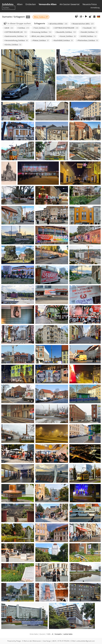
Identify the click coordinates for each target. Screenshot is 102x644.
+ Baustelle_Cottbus (65, 32)
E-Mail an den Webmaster (32, 641)
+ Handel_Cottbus (89, 32)
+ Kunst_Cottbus (67, 36)
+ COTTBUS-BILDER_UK (15, 32)
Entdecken (31, 4)
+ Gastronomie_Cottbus (15, 36)
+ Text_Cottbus (41, 28)
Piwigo (19, 641)
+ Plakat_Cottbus (40, 40)
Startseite (7, 17)
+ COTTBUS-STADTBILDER (66, 28)
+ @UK (9, 28)
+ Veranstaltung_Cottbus (16, 40)
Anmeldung (95, 8)
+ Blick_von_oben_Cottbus (43, 36)
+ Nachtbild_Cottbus (63, 40)
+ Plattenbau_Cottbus (87, 40)
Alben (20, 4)
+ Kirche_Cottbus (13, 45)
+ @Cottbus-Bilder (58, 24)
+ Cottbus (23, 28)
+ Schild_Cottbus (88, 36)
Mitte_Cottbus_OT (41, 17)
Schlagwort (19, 17)
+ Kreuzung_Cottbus (41, 32)
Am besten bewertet (70, 4)
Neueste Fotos (90, 4)
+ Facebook (89, 28)
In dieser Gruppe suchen (19, 23)
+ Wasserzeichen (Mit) (82, 24)
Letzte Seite (68, 634)
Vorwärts (58, 634)
